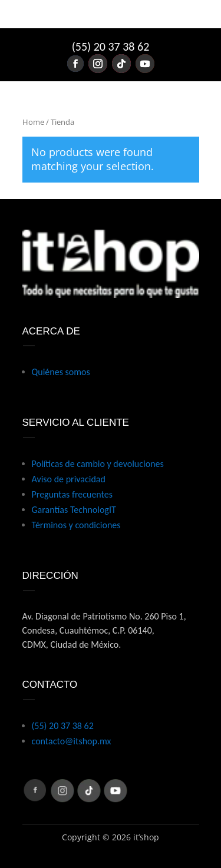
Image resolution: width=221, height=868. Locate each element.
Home (33, 122)
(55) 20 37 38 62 (111, 47)
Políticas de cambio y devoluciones (98, 464)
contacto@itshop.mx (72, 741)
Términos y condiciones (76, 525)
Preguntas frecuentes (72, 494)
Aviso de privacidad (69, 479)
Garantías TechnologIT (74, 510)
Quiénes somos (61, 372)
